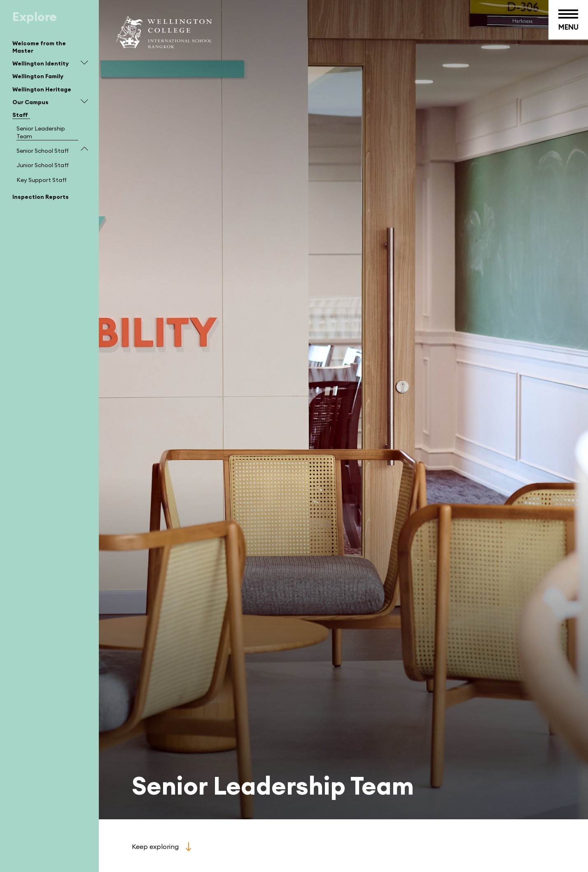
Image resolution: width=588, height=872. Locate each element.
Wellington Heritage (42, 89)
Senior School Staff (43, 151)
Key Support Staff (42, 180)
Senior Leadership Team (41, 132)
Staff (20, 115)
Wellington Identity (41, 63)
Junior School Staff (43, 165)
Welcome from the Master (39, 47)
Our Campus (30, 102)
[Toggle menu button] (568, 20)
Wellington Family (38, 76)
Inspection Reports (41, 197)
